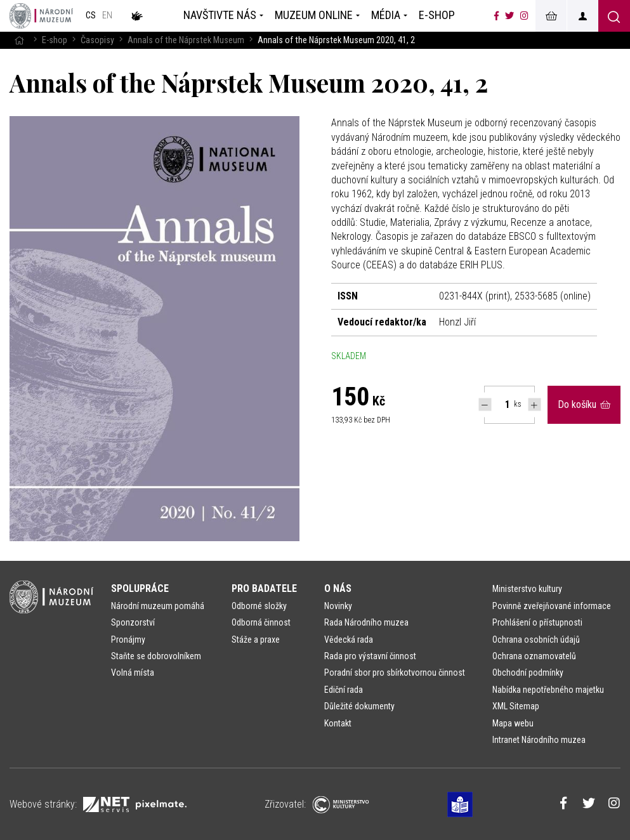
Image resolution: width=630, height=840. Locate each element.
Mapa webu (513, 723)
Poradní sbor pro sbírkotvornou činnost (395, 673)
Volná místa (133, 673)
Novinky (338, 606)
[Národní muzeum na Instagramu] (524, 16)
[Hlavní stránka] (19, 40)
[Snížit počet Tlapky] (485, 404)
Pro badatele (264, 588)
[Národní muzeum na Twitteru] (509, 16)
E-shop (55, 40)
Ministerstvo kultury (527, 589)
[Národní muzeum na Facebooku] (496, 16)
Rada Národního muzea (366, 622)
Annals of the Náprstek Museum (186, 40)
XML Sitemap (516, 706)
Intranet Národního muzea (539, 740)
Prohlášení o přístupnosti (537, 622)
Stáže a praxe (256, 640)
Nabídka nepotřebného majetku (548, 690)
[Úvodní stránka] (41, 16)
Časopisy (97, 40)
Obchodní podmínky (528, 673)
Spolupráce (140, 588)
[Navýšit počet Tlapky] (535, 404)
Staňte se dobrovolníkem (156, 656)
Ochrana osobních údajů (536, 640)
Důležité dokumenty (359, 706)
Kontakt (338, 723)
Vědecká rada (349, 640)
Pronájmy (128, 640)
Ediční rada (344, 690)
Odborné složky (259, 606)
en (107, 16)
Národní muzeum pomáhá (158, 606)
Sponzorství (133, 622)
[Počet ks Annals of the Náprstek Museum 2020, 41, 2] (501, 405)
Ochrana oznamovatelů (534, 656)
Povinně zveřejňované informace (552, 606)
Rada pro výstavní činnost (370, 656)
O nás (338, 588)
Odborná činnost (261, 622)
